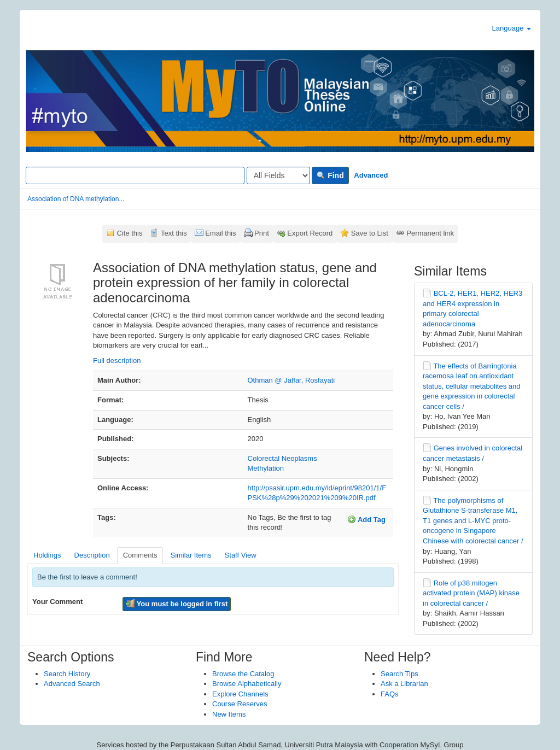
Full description (117, 361)
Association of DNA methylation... (76, 199)
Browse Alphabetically (247, 684)
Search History (67, 674)
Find (330, 175)
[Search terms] (135, 175)
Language (512, 28)
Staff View (241, 555)
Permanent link (430, 233)
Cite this (130, 233)
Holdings (47, 555)
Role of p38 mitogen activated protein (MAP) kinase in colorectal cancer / (471, 593)
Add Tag (366, 519)
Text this (174, 233)
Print (262, 233)
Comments (140, 555)
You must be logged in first (177, 603)
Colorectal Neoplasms (282, 458)
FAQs (390, 694)
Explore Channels (240, 694)
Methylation (266, 468)
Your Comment (57, 602)
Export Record (310, 233)
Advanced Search (72, 684)
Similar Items (191, 555)
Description (92, 555)
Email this (220, 233)
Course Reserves (240, 704)
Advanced (371, 175)
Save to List (370, 233)
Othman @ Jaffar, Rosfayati (291, 380)
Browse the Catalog (243, 674)
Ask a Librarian (404, 684)
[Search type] (278, 175)
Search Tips (399, 674)
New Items (229, 714)
